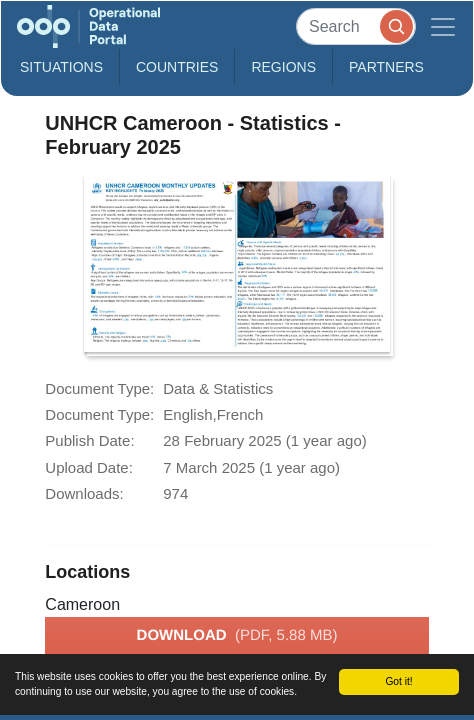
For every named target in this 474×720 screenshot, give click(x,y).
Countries (177, 67)
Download (237, 636)
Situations (61, 67)
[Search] (356, 26)
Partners (386, 67)
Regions (283, 67)
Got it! (398, 681)
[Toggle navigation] (443, 26)
